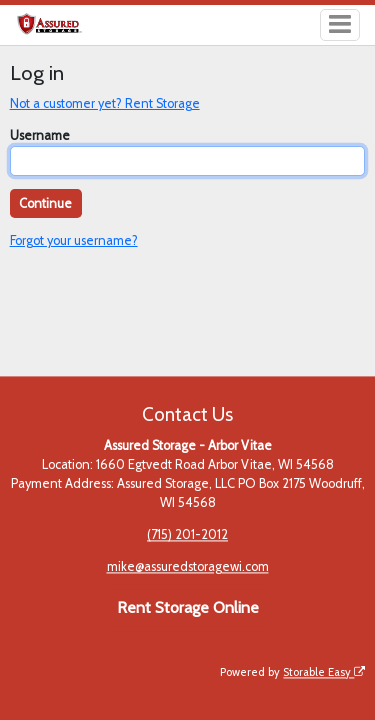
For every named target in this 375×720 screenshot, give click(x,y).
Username (40, 135)
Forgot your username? (74, 240)
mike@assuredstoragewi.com (188, 567)
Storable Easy (324, 672)
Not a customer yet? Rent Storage (105, 103)
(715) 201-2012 (187, 535)
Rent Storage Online (188, 607)
